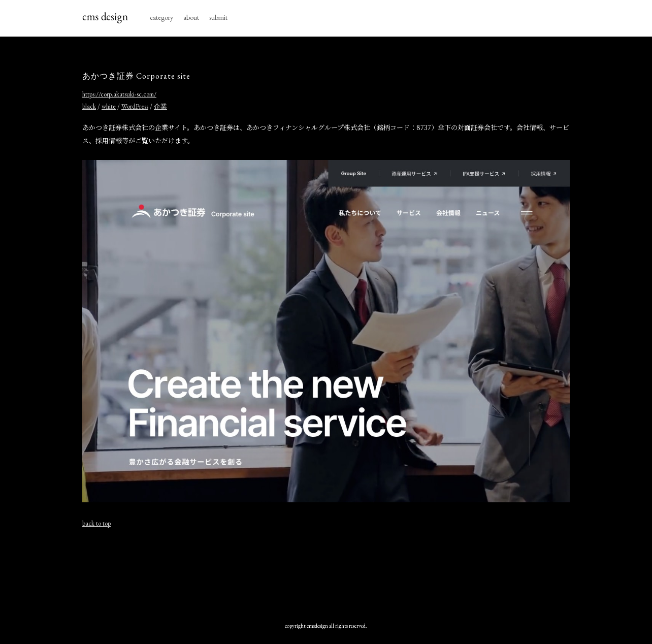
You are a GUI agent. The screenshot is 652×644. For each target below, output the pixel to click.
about (191, 17)
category (161, 17)
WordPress (135, 106)
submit (218, 17)
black (89, 106)
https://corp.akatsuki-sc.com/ (119, 94)
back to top (96, 523)
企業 (160, 106)
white (109, 106)
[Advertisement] (326, 572)
